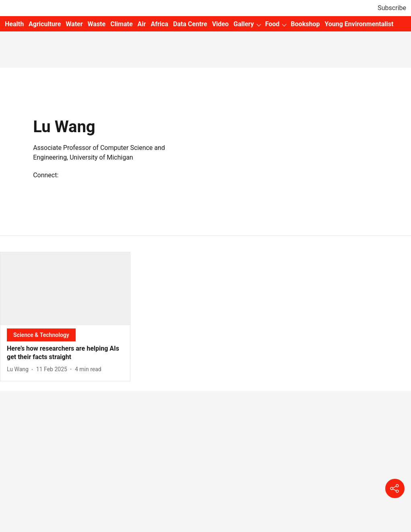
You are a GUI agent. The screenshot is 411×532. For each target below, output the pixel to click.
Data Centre (190, 24)
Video (220, 24)
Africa (159, 24)
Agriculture (45, 24)
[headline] (65, 353)
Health (14, 24)
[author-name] (19, 369)
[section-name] (41, 335)
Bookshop (305, 24)
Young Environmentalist (359, 24)
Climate (121, 24)
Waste (97, 24)
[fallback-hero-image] (65, 289)
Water (74, 24)
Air (142, 24)
